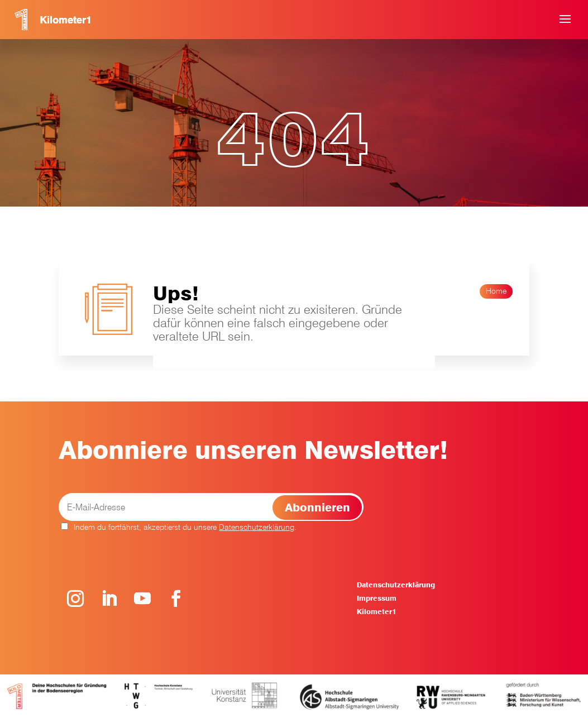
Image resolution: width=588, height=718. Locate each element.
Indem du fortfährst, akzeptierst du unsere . (179, 527)
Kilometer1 (376, 612)
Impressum (377, 598)
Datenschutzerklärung (257, 527)
